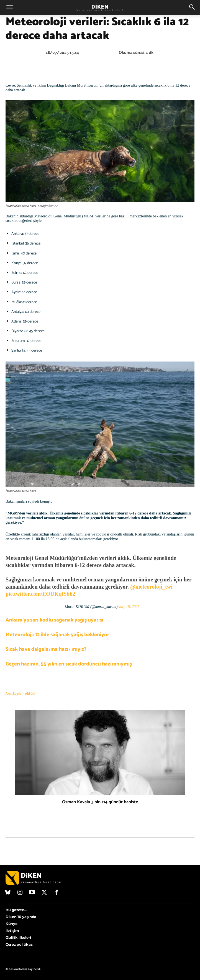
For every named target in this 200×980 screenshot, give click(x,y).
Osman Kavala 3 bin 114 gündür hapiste (100, 802)
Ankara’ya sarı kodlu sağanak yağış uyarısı (54, 620)
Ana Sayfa (13, 694)
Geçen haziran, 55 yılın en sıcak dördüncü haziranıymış (69, 664)
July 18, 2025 (129, 607)
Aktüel (30, 694)
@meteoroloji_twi (151, 587)
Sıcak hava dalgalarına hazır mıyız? (46, 649)
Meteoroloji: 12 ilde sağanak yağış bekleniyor (57, 635)
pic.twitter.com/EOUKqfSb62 (40, 594)
